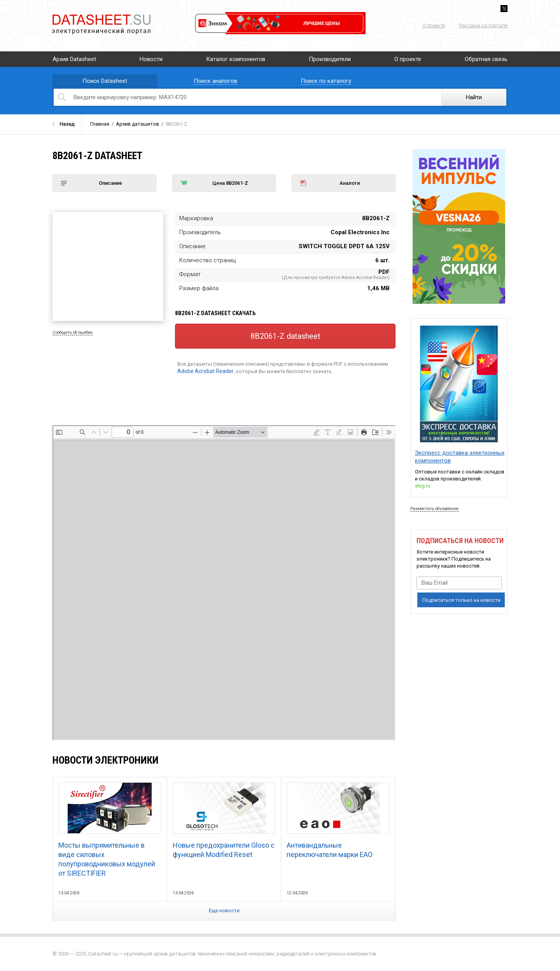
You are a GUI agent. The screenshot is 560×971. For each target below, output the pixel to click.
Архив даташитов (137, 124)
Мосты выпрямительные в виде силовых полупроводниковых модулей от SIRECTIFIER (109, 830)
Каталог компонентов (236, 59)
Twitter (504, 9)
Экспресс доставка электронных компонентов (460, 457)
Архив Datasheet (74, 59)
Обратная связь (486, 59)
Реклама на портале (483, 25)
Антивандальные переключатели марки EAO (338, 820)
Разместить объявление (434, 509)
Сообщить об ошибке (73, 332)
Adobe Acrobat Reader (206, 371)
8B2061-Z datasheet (285, 336)
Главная (100, 124)
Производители (330, 59)
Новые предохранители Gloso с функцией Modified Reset (224, 820)
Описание (91, 183)
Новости (151, 59)
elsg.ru (423, 486)
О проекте (434, 25)
